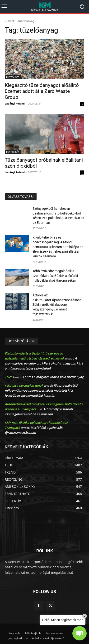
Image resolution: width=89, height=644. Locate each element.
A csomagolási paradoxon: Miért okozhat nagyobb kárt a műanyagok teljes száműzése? (44, 363)
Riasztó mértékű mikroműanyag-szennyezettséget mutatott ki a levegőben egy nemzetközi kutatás (41, 390)
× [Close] (85, 616)
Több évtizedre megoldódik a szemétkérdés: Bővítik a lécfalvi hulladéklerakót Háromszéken (55, 276)
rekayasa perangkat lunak (24, 385)
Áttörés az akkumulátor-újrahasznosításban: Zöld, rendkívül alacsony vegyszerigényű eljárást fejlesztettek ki (57, 305)
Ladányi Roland (15, 103)
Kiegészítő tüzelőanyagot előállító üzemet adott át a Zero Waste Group (42, 91)
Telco (9, 377)
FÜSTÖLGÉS (13, 77)
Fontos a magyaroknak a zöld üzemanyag (53, 377)
